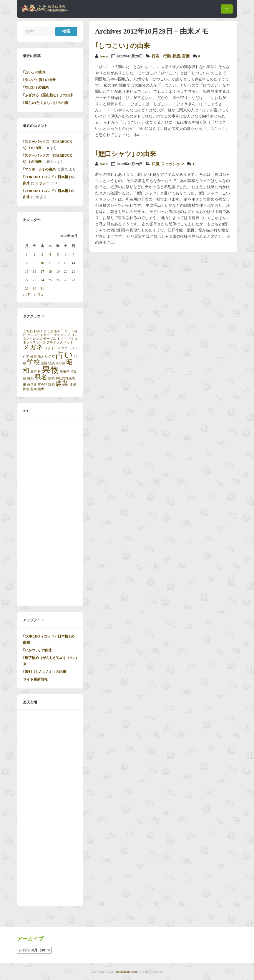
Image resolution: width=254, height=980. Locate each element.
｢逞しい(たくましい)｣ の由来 (46, 103)
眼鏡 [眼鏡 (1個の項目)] (52, 378)
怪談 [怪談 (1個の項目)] (52, 363)
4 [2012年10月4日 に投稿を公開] (50, 254)
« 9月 (27, 295)
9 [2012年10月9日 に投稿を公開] (34, 263)
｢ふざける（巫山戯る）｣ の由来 (48, 95)
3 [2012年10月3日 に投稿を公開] (42, 254)
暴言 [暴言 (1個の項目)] (34, 372)
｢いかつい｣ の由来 (38, 650)
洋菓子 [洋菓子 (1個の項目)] (65, 372)
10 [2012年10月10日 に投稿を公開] (42, 263)
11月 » (38, 295)
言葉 (186, 56)
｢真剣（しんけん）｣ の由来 (45, 672)
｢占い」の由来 (34, 72)
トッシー (42, 183)
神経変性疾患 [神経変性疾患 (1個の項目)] (65, 378)
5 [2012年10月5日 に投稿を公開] (58, 254)
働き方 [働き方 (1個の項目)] (43, 357)
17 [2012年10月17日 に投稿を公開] (42, 272)
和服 (155, 164)
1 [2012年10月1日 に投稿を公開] (27, 254)
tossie (104, 56)
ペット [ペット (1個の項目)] (68, 342)
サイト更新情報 (35, 679)
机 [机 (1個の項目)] (39, 372)
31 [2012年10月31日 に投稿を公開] (42, 289)
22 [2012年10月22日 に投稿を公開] (27, 280)
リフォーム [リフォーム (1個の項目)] (52, 348)
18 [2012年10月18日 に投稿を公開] (50, 272)
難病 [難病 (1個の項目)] (34, 389)
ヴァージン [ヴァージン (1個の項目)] (69, 348)
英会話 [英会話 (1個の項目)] (43, 385)
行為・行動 (161, 56)
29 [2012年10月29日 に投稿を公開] (27, 289)
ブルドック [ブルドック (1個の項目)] (55, 342)
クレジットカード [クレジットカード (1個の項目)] (40, 335)
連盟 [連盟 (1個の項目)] (73, 385)
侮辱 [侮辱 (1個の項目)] (34, 357)
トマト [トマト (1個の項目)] (62, 339)
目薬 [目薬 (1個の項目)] (30, 378)
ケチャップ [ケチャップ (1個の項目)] (62, 335)
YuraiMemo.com (126, 971)
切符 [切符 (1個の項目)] (52, 357)
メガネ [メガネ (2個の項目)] (33, 347)
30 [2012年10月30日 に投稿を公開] (34, 289)
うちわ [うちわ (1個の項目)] (28, 331)
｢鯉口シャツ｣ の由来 (126, 154)
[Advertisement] (50, 512)
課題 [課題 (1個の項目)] (52, 385)
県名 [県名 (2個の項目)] (41, 377)
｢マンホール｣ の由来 (39, 169)
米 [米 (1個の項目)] (25, 385)
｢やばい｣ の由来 (36, 87)
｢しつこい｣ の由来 (123, 46)
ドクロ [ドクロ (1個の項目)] (73, 339)
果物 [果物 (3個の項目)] (50, 370)
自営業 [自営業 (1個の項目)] (32, 385)
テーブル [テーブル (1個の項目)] (50, 339)
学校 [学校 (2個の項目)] (34, 362)
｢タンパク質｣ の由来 (39, 80)
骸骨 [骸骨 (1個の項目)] (41, 389)
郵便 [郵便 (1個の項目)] (26, 389)
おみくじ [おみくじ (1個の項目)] (40, 331)
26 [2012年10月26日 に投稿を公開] (58, 280)
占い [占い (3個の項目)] (64, 355)
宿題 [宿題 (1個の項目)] (44, 363)
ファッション (172, 164)
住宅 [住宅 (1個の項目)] (26, 357)
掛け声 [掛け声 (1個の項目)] (60, 363)
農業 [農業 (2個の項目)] (62, 384)
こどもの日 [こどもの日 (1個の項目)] (55, 331)
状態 (176, 56)
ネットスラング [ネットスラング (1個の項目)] (34, 342)
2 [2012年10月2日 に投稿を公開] (34, 254)
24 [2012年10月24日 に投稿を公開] (42, 280)
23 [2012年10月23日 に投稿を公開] (34, 280)
